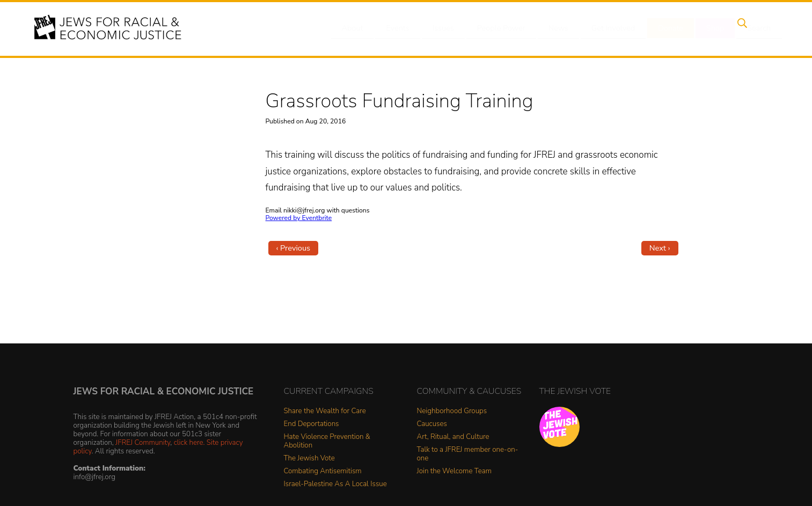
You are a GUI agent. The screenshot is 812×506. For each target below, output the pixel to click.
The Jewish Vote (309, 459)
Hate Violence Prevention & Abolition (327, 441)
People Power (504, 28)
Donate (668, 28)
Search (750, 28)
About (363, 28)
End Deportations (312, 424)
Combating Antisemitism (323, 471)
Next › (660, 248)
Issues (448, 28)
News (559, 28)
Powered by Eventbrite (299, 218)
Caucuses (432, 424)
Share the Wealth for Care (325, 411)
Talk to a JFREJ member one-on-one (468, 454)
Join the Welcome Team (455, 471)
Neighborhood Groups (452, 411)
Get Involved (612, 28)
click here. (189, 442)
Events (406, 28)
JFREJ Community (143, 442)
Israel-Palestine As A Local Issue (335, 484)
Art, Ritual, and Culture (453, 437)
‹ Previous (294, 248)
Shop (709, 28)
